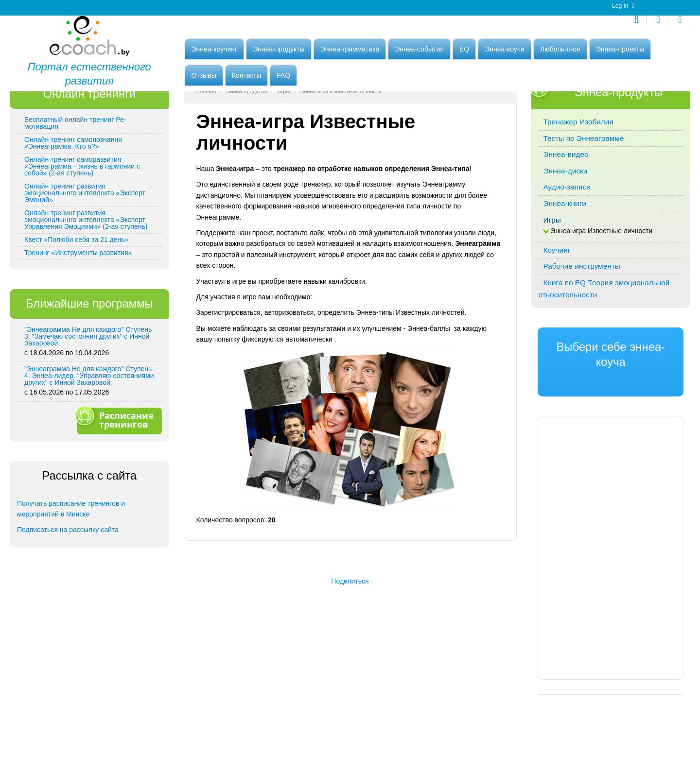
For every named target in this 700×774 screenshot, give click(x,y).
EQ (464, 52)
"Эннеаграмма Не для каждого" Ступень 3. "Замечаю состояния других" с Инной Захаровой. (88, 391)
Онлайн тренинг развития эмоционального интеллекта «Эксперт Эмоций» (85, 247)
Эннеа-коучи (505, 52)
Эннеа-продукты (279, 52)
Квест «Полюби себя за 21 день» (76, 294)
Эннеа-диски (566, 225)
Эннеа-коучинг (215, 52)
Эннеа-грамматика (350, 52)
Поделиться (350, 636)
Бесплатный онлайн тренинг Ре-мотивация (75, 177)
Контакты (246, 78)
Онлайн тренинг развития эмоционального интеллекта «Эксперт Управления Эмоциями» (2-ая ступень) (86, 274)
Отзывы (204, 78)
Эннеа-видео (566, 209)
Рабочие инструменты (582, 320)
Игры (283, 146)
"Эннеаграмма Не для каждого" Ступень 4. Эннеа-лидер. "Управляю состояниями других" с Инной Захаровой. (89, 430)
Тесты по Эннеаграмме (584, 193)
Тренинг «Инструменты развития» (78, 307)
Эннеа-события (419, 52)
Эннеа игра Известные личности (602, 285)
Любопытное (560, 52)
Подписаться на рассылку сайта (68, 584)
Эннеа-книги (565, 258)
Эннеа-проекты (620, 52)
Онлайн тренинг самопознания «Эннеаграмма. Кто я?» (73, 197)
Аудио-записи (567, 241)
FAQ (283, 78)
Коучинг (557, 304)
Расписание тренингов (118, 474)
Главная (206, 146)
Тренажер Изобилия (578, 176)
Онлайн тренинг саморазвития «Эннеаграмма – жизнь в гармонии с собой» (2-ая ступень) (82, 221)
